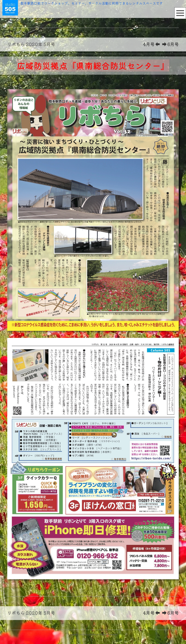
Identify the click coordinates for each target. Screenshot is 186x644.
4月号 (151, 44)
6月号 (170, 44)
